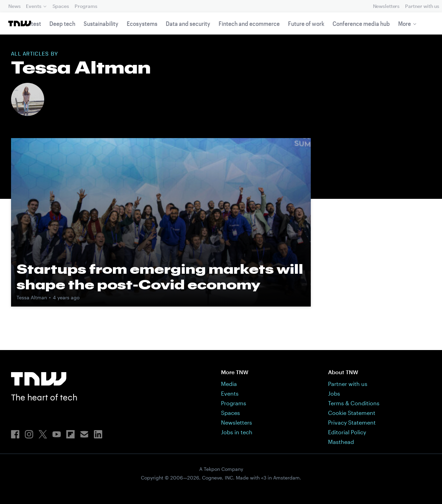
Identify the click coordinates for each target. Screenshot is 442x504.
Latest (33, 23)
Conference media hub (361, 23)
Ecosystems (142, 23)
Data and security (188, 23)
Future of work (306, 23)
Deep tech (62, 23)
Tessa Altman (32, 297)
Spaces (61, 6)
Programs (86, 6)
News (14, 6)
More (405, 23)
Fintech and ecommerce (249, 23)
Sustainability (101, 23)
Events (33, 6)
